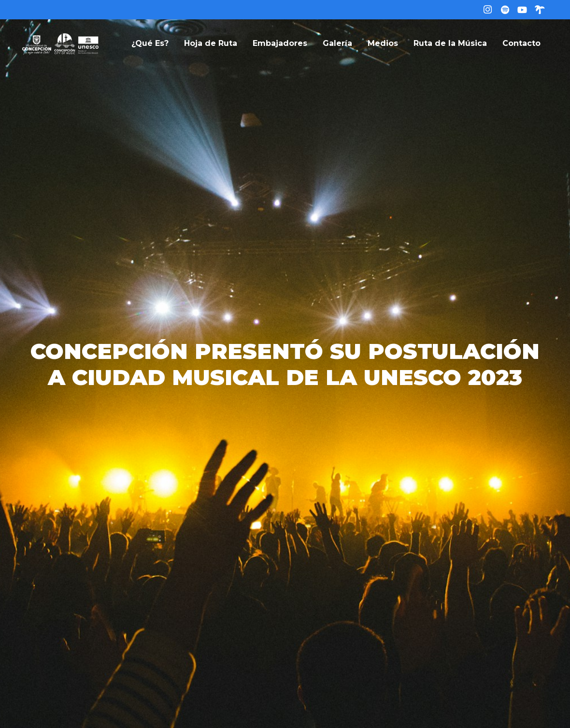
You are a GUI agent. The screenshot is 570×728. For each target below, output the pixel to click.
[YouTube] (522, 10)
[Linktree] (540, 10)
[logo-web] (60, 43)
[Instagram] (487, 10)
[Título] (505, 10)
